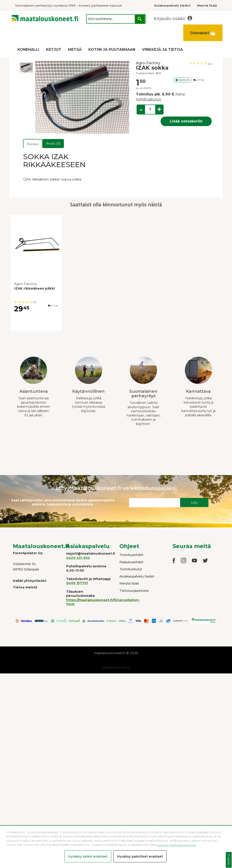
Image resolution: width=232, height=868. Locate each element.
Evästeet (229, 860)
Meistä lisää (129, 583)
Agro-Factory (148, 63)
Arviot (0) (53, 144)
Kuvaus (33, 144)
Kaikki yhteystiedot (30, 581)
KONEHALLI (28, 50)
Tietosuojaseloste (134, 591)
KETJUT (54, 50)
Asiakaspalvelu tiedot (137, 576)
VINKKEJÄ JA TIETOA (162, 50)
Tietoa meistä (25, 587)
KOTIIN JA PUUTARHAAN (112, 50)
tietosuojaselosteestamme (176, 845)
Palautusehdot (131, 562)
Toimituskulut (131, 569)
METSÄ (75, 50)
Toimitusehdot (131, 555)
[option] (26, 68)
